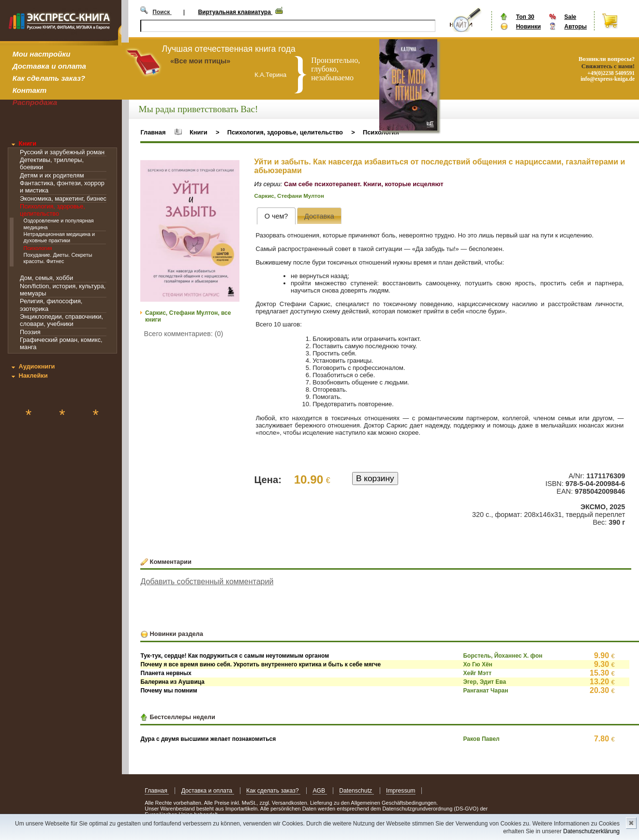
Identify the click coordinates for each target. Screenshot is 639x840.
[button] (231, 169)
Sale (570, 17)
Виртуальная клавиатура (235, 12)
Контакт (30, 90)
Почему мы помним (169, 691)
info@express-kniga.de (608, 79)
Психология (38, 248)
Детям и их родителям (52, 175)
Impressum (401, 791)
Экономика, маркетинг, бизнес (63, 199)
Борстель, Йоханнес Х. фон (503, 656)
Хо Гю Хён (477, 664)
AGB (319, 791)
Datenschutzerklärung (591, 831)
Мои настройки (42, 54)
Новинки (528, 27)
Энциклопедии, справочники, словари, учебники (61, 320)
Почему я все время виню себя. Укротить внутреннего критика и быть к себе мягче (260, 664)
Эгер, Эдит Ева (484, 682)
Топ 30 (525, 17)
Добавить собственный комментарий (207, 582)
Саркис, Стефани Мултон (289, 196)
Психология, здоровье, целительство (52, 210)
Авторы (575, 27)
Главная (153, 132)
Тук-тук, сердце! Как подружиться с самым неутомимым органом (235, 656)
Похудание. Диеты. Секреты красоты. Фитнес (58, 258)
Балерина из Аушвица (172, 682)
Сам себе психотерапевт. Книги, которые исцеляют (364, 184)
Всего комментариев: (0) (184, 334)
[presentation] (276, 216)
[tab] (276, 216)
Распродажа (35, 102)
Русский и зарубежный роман (62, 152)
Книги (27, 143)
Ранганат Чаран (485, 691)
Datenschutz (356, 791)
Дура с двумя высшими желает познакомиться (208, 739)
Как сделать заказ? (49, 78)
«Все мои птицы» (200, 61)
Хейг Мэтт (477, 673)
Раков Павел (481, 739)
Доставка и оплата (49, 66)
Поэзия (30, 332)
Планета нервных (166, 673)
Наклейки (33, 376)
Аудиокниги (37, 366)
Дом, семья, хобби (46, 278)
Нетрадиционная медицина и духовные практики (59, 237)
